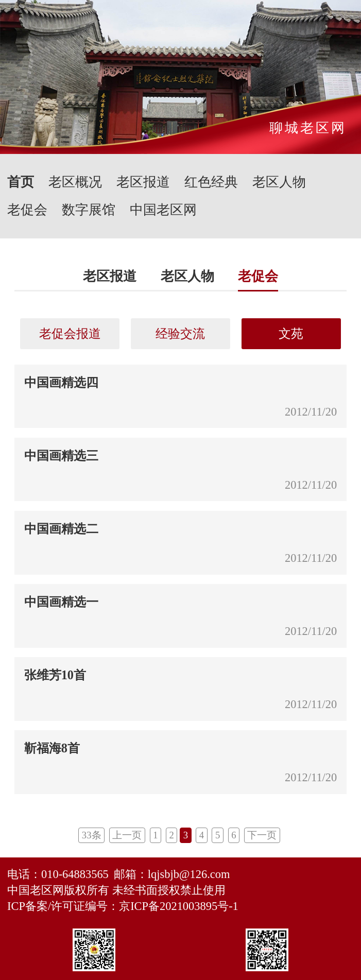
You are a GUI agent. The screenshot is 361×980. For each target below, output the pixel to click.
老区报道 (143, 182)
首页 (21, 182)
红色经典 (211, 182)
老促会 (27, 210)
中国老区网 (163, 210)
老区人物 (279, 182)
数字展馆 (89, 210)
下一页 (262, 835)
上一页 (127, 835)
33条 (92, 835)
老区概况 (75, 182)
